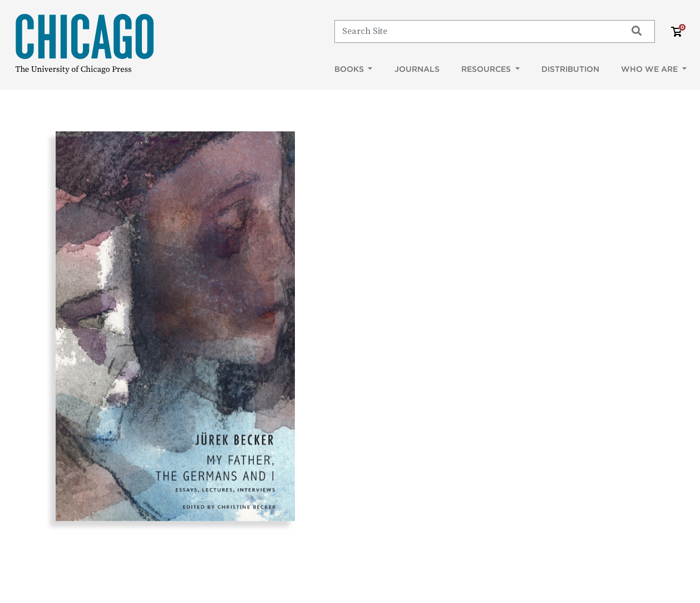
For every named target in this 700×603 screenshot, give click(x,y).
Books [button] (350, 69)
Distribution (570, 69)
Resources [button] (487, 69)
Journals (417, 69)
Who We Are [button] (650, 69)
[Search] (475, 31)
